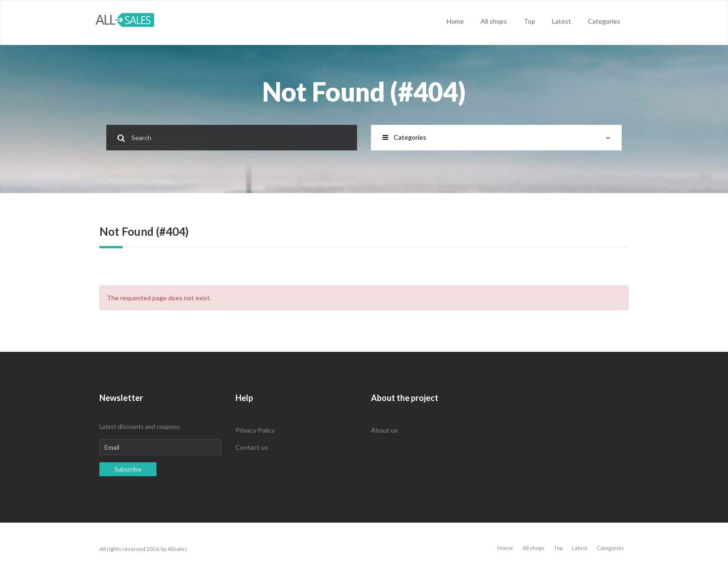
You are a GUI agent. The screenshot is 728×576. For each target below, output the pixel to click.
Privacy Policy (255, 430)
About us (384, 430)
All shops (494, 21)
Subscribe (128, 469)
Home (455, 21)
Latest (562, 21)
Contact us (252, 447)
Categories (604, 21)
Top (530, 21)
